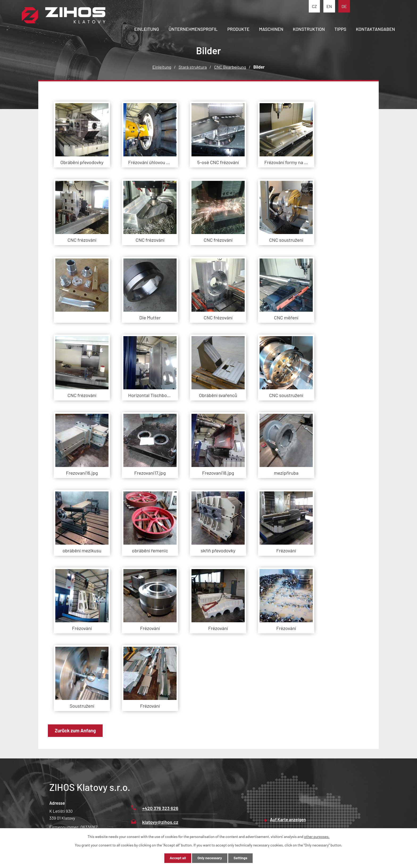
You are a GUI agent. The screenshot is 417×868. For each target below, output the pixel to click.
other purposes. (317, 836)
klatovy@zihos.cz (155, 822)
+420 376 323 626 (155, 808)
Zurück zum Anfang (76, 731)
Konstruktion (309, 29)
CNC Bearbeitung (230, 67)
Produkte (238, 29)
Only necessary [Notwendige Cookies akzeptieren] (210, 858)
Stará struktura (193, 67)
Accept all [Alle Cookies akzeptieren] (177, 858)
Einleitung (147, 29)
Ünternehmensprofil (193, 29)
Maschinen (271, 29)
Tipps (341, 29)
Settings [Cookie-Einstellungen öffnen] (241, 858)
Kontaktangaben (375, 29)
